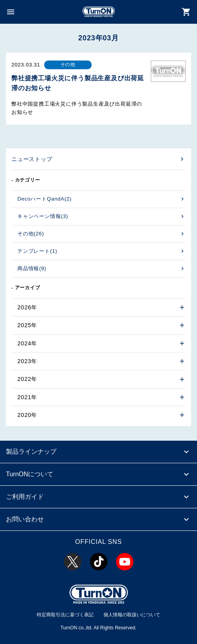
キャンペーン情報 (43, 216)
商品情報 (32, 268)
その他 (31, 234)
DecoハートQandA (44, 199)
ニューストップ (32, 159)
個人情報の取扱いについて (132, 615)
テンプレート (37, 251)
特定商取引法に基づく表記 (65, 615)
